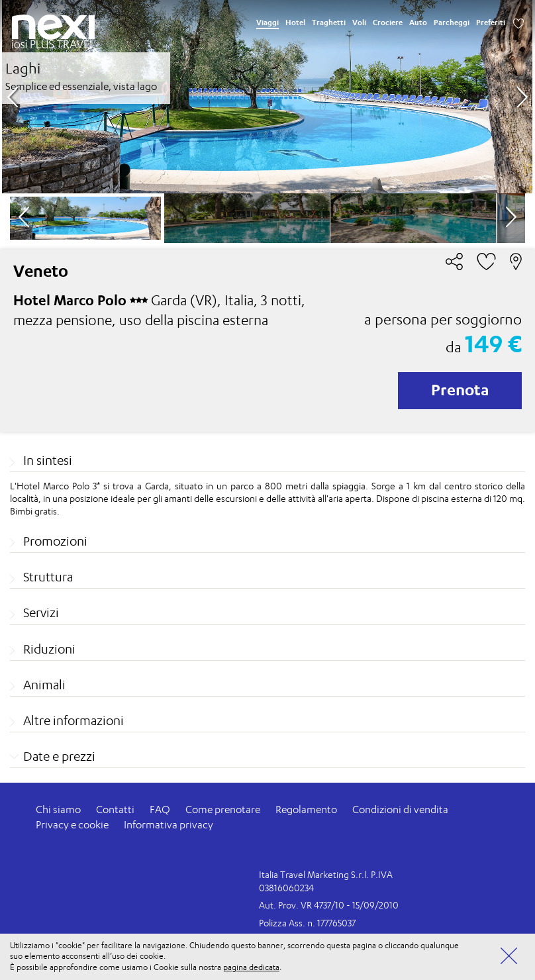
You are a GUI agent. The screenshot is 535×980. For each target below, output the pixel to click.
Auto (418, 23)
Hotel (295, 23)
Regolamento (306, 809)
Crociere (388, 23)
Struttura (48, 577)
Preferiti (491, 23)
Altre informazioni (73, 720)
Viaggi (267, 23)
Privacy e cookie (72, 825)
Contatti (115, 809)
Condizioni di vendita (400, 809)
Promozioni (55, 541)
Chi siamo (58, 809)
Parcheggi (452, 23)
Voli (359, 23)
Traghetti (329, 23)
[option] (267, 97)
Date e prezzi (59, 756)
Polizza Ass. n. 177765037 (307, 923)
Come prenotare (223, 809)
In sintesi (48, 460)
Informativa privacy (169, 825)
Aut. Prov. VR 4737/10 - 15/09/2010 (329, 905)
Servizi (41, 612)
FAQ (160, 809)
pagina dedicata (251, 967)
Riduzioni (49, 649)
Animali (44, 685)
